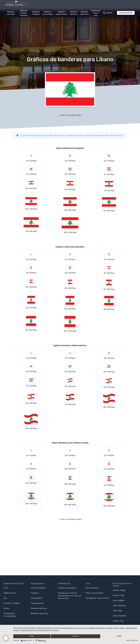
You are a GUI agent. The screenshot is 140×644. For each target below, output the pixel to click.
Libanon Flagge (119, 590)
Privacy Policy (134, 640)
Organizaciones (37, 603)
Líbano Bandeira (119, 616)
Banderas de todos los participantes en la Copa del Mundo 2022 (70, 596)
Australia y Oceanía (11, 603)
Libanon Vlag (118, 621)
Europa (6, 608)
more (119, 636)
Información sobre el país (96, 13)
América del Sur (10, 593)
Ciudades (35, 593)
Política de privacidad (94, 593)
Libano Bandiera (119, 605)
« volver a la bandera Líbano (70, 115)
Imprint (128, 640)
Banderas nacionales (11, 13)
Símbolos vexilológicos (67, 588)
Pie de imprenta (92, 588)
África (6, 588)
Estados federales (38, 588)
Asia (5, 598)
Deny (32, 636)
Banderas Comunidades (48, 13)
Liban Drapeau (119, 600)
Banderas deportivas (84, 13)
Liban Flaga (117, 611)
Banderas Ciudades (36, 13)
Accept (76, 636)
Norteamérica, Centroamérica (10, 615)
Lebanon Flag (118, 595)
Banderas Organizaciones (62, 13)
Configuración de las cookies (97, 598)
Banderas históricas (74, 13)
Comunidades (36, 598)
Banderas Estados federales (24, 13)
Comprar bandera (126, 13)
